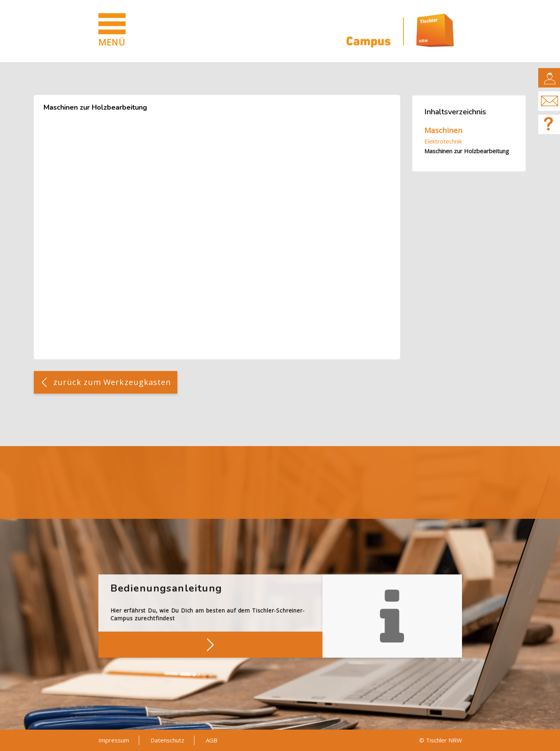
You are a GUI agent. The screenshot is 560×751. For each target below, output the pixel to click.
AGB (212, 740)
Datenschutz (167, 740)
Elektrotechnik (443, 141)
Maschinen (443, 130)
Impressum (114, 740)
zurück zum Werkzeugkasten (112, 382)
